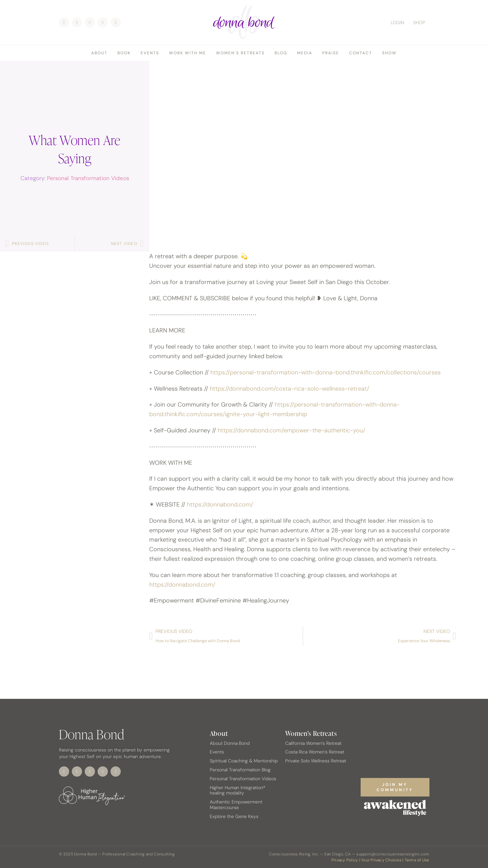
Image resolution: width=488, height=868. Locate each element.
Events (150, 53)
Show (389, 53)
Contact (361, 53)
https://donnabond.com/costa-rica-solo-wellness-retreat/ (289, 389)
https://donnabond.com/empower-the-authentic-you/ (291, 430)
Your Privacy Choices (381, 860)
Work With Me (188, 53)
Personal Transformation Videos (88, 178)
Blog (281, 53)
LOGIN (398, 23)
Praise (331, 53)
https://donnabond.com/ (220, 505)
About (99, 53)
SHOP (419, 23)
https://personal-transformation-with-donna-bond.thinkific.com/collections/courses (326, 372)
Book (124, 53)
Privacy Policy (345, 860)
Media (305, 53)
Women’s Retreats (240, 53)
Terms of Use (417, 860)
